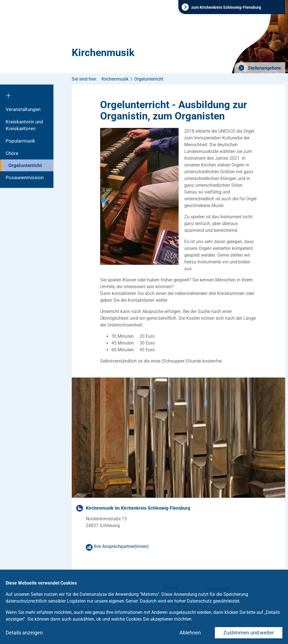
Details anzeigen (24, 633)
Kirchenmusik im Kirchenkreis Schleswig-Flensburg (138, 508)
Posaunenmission (25, 177)
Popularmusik (20, 141)
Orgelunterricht (25, 165)
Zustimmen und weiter (249, 633)
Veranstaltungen (23, 109)
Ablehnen (190, 633)
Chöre (12, 153)
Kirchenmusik (103, 53)
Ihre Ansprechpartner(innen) (121, 546)
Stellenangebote (264, 68)
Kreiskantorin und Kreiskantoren (24, 125)
